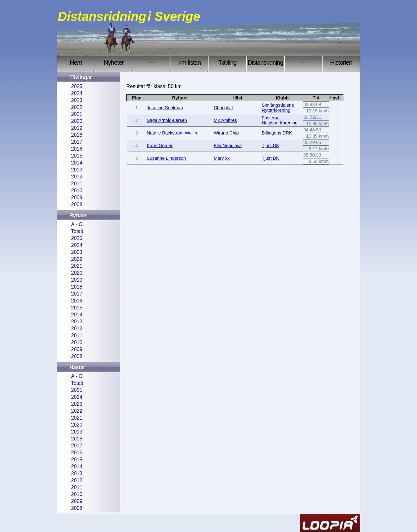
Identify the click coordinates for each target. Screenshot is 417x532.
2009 (77, 197)
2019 (77, 128)
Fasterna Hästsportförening (280, 120)
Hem (76, 63)
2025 (77, 86)
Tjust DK (271, 146)
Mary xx (222, 158)
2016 (77, 149)
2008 (77, 204)
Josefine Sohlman (165, 108)
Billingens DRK (277, 133)
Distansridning (266, 63)
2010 (77, 191)
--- (152, 63)
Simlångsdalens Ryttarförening (278, 108)
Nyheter (114, 63)
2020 (77, 121)
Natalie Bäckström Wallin (172, 133)
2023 (77, 100)
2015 (77, 156)
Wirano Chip (226, 133)
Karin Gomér (160, 146)
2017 (77, 142)
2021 (77, 114)
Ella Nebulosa (228, 146)
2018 (77, 135)
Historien (341, 63)
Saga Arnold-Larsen (167, 120)
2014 (77, 163)
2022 (77, 107)
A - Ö (77, 224)
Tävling (227, 63)
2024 (77, 93)
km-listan (189, 63)
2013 (77, 170)
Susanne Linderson (166, 158)
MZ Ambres (226, 120)
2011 (77, 184)
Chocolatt (224, 108)
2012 (77, 177)
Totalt (77, 231)
